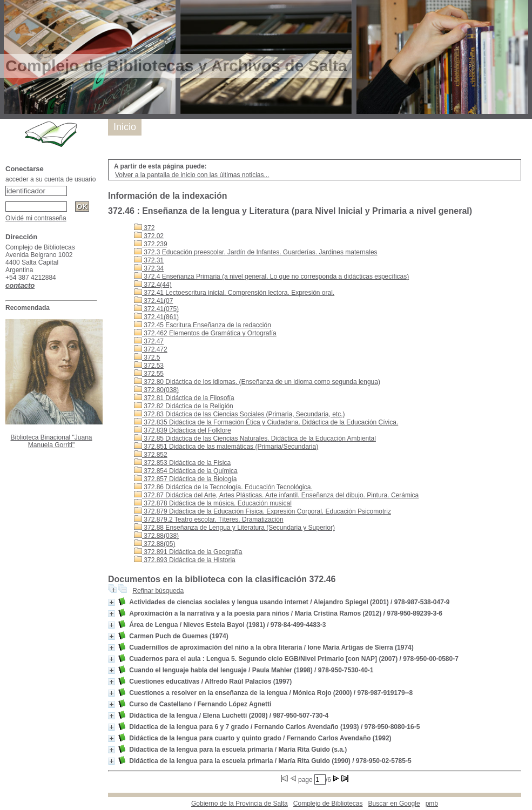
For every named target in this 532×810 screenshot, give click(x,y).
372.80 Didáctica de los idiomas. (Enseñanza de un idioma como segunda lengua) (257, 382)
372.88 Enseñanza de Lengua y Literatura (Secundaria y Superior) (234, 528)
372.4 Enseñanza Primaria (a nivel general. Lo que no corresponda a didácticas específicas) (271, 276)
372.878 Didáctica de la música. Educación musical (213, 503)
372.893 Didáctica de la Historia (185, 560)
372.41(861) (156, 317)
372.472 (151, 349)
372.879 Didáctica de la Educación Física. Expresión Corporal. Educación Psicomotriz (262, 511)
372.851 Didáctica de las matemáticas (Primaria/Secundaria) (226, 447)
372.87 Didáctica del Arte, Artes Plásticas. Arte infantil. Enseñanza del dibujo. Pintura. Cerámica (276, 495)
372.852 (151, 455)
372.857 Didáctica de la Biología (185, 479)
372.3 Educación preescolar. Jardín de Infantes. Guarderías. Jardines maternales (256, 252)
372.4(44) (153, 285)
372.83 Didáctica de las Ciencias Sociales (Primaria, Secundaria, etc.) (240, 414)
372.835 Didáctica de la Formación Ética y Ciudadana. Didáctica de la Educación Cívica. (266, 422)
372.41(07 (153, 301)
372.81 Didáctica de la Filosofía (184, 398)
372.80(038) (156, 390)
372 (144, 228)
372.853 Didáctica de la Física (182, 463)
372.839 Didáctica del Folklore (183, 430)
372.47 (149, 341)
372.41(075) (156, 309)
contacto (20, 285)
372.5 (147, 357)
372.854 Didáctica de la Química (186, 471)
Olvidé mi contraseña (36, 218)
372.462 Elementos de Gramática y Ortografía (205, 333)
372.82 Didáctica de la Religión (184, 406)
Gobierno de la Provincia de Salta (240, 804)
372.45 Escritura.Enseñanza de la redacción (203, 325)
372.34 (149, 268)
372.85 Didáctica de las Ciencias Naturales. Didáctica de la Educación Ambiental (255, 438)
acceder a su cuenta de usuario (50, 179)
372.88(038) (156, 536)
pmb (432, 804)
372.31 (149, 260)
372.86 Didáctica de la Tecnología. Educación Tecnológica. (223, 487)
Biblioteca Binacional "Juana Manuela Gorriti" (51, 441)
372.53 (149, 366)
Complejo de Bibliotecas (328, 804)
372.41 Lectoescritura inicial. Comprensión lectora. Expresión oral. (234, 293)
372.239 (151, 244)
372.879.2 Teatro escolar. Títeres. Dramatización (209, 519)
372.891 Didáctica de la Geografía (188, 552)
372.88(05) (154, 544)
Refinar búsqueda (158, 591)
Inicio (125, 127)
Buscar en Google (394, 804)
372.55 (149, 374)
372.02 (149, 236)
